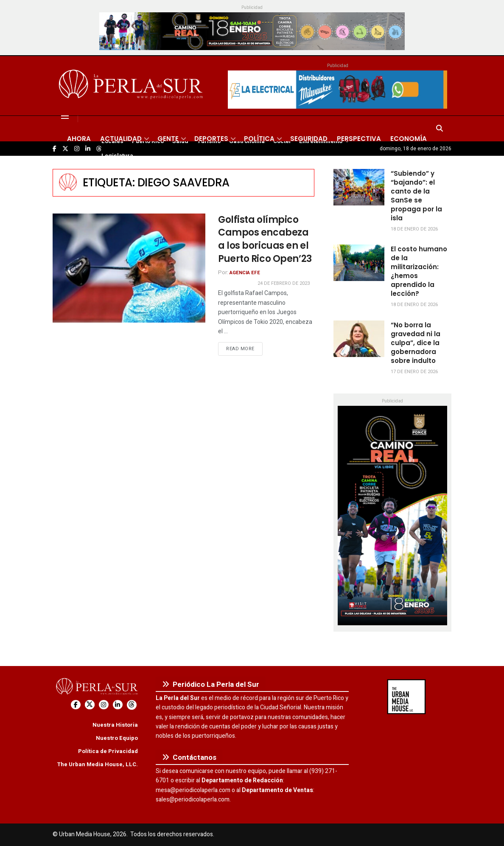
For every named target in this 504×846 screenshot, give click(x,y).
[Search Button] (440, 129)
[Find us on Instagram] (104, 705)
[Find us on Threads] (132, 705)
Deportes (211, 139)
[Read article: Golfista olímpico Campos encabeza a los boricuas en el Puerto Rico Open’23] (129, 268)
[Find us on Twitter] (90, 705)
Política (259, 139)
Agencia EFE (245, 273)
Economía (409, 139)
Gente (168, 139)
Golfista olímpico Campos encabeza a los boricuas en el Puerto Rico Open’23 (265, 239)
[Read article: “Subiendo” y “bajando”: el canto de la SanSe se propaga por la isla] (359, 187)
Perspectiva (359, 139)
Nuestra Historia (115, 725)
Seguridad (309, 139)
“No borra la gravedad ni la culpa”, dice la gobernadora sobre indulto (416, 343)
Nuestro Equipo (117, 738)
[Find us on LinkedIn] (118, 705)
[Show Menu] (65, 116)
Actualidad (121, 139)
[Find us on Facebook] (76, 705)
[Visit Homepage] (132, 86)
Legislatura (117, 156)
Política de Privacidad (108, 751)
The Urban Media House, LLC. (97, 764)
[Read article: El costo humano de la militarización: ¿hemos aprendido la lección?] (359, 263)
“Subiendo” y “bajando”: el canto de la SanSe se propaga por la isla (416, 196)
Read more (244, 349)
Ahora (79, 139)
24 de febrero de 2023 (284, 283)
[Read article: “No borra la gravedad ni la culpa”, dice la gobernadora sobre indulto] (359, 339)
